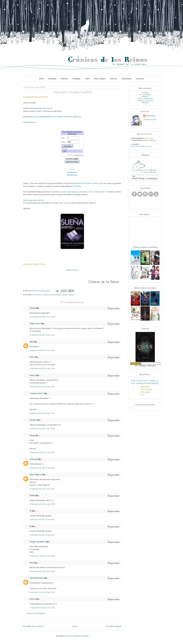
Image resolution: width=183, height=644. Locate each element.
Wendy (32, 308)
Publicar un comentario (36, 614)
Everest (46, 295)
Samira (32, 599)
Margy (32, 436)
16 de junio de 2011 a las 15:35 (42, 429)
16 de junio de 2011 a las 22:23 (42, 592)
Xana (32, 563)
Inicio (42, 79)
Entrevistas (127, 79)
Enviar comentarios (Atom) (78, 636)
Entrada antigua (113, 626)
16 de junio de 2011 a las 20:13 (42, 571)
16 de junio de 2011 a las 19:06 (42, 556)
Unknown (33, 459)
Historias (145, 93)
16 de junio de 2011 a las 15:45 (42, 453)
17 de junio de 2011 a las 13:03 (42, 608)
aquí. (79, 117)
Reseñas (52, 79)
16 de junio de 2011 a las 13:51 (42, 350)
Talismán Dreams (37, 578)
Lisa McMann (56, 295)
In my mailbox (145, 95)
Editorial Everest (72, 270)
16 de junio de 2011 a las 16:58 (42, 504)
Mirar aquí (150, 140)
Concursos (38, 295)
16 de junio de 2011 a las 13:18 (42, 317)
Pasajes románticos (38, 542)
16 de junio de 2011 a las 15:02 (42, 413)
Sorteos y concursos (145, 101)
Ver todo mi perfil (150, 119)
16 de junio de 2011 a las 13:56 (42, 369)
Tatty (31, 342)
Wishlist (145, 97)
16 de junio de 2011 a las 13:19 (42, 335)
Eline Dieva (151, 116)
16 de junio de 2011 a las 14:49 (42, 387)
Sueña (71, 295)
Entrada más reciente (34, 626)
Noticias (64, 79)
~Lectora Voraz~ (36, 394)
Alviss (32, 357)
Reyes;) (33, 375)
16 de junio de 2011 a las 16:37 (42, 489)
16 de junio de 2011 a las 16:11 (42, 468)
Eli (30, 511)
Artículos (140, 79)
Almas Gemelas (65, 203)
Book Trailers (100, 79)
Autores (114, 79)
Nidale (32, 496)
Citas (87, 79)
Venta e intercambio (145, 99)
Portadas (76, 79)
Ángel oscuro (35, 324)
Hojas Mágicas (36, 475)
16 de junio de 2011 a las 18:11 (42, 520)
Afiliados (145, 103)
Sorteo (65, 295)
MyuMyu (33, 420)
